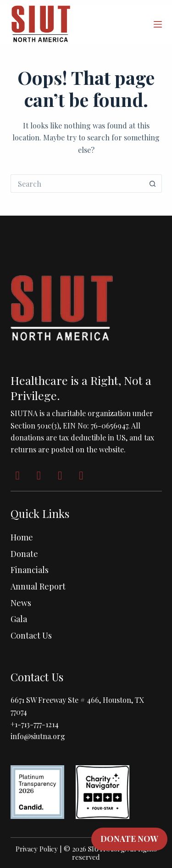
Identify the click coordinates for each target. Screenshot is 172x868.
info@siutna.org (38, 736)
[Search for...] (77, 184)
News (21, 603)
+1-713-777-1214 (35, 724)
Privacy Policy (37, 849)
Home (22, 537)
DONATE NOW (129, 839)
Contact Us (31, 635)
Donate (24, 554)
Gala (19, 619)
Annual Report (38, 586)
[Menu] (158, 24)
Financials (30, 570)
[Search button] (153, 184)
